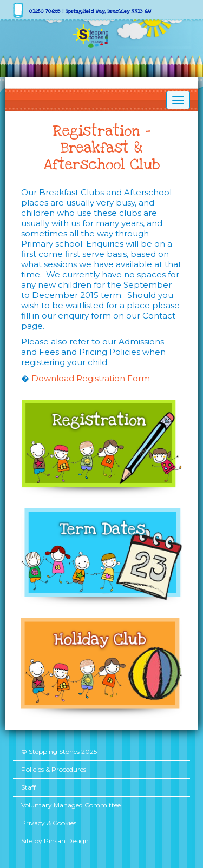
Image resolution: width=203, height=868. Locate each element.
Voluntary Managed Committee (71, 805)
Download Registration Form (91, 378)
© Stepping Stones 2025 (59, 751)
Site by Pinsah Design (55, 841)
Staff (28, 787)
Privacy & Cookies (49, 823)
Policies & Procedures (54, 769)
